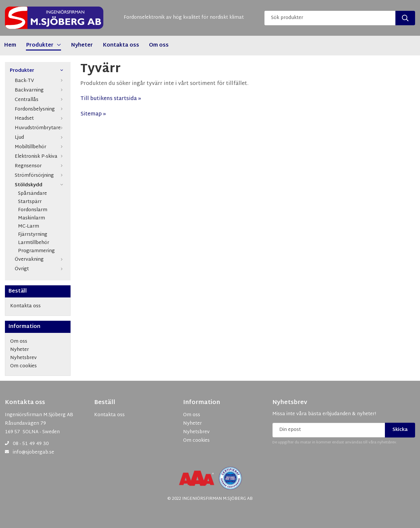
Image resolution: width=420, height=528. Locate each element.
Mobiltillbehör (40, 147)
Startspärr (30, 202)
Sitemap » (93, 114)
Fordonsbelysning (40, 109)
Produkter (38, 71)
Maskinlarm (31, 219)
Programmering (36, 251)
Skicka (400, 430)
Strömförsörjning (40, 176)
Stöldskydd (40, 185)
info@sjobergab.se (33, 452)
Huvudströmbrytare (40, 128)
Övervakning (40, 260)
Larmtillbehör (34, 243)
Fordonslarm (33, 210)
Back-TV (40, 81)
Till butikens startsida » (111, 99)
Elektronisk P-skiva (40, 157)
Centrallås (40, 100)
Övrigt (40, 269)
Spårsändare (32, 194)
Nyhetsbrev (290, 403)
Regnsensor (40, 166)
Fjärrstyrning (33, 235)
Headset (40, 119)
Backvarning (40, 90)
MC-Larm (29, 227)
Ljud (40, 138)
